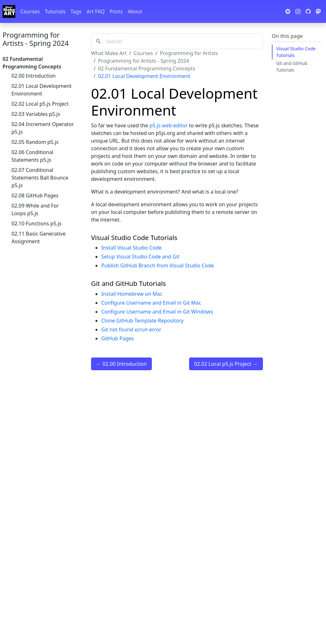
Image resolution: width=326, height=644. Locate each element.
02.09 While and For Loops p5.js (35, 209)
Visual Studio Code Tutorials (296, 52)
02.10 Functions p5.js (36, 223)
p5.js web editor (168, 125)
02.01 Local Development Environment (42, 90)
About (135, 11)
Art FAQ (96, 11)
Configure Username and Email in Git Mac (151, 303)
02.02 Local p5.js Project (40, 104)
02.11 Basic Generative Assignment (39, 237)
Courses (30, 11)
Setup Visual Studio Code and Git (140, 257)
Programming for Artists (189, 53)
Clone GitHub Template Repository (142, 321)
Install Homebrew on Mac (132, 294)
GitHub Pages (117, 338)
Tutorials (55, 11)
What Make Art (109, 53)
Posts (116, 11)
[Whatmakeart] (9, 11)
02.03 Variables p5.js (36, 114)
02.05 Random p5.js (35, 142)
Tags (76, 11)
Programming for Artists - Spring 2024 (36, 39)
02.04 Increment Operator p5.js (43, 128)
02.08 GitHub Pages (35, 195)
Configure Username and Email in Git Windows (157, 312)
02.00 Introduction (34, 76)
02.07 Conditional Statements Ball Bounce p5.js (40, 178)
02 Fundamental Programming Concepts (147, 68)
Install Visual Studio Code (131, 248)
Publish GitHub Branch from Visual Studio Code (158, 265)
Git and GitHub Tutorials (292, 67)
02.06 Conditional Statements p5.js (32, 156)
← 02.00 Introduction (121, 364)
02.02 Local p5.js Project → (226, 364)
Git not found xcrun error (131, 329)
